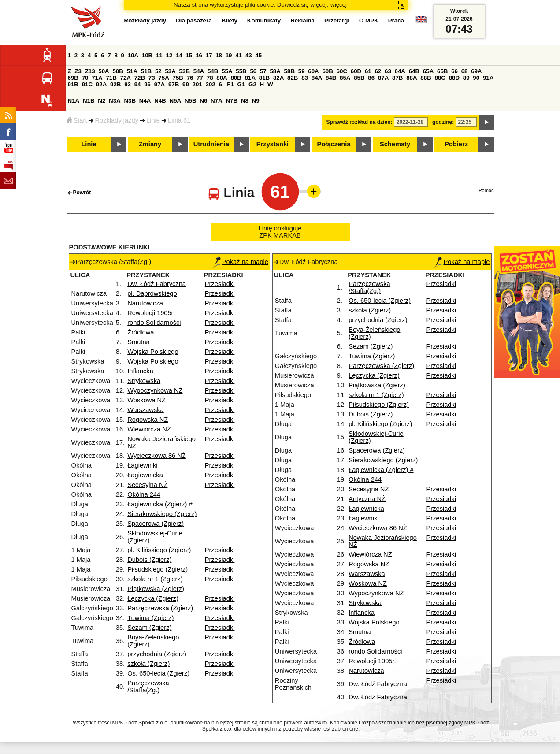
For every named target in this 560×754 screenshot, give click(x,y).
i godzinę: (441, 122)
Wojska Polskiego (153, 352)
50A (104, 71)
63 (388, 71)
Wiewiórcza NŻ (149, 429)
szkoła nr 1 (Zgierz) (155, 579)
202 (211, 84)
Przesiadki (220, 284)
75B (178, 78)
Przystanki (273, 144)
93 (128, 84)
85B (359, 78)
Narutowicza (145, 303)
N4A (145, 101)
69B (73, 78)
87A (383, 78)
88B (426, 78)
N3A (115, 101)
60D (356, 71)
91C (87, 84)
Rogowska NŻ (148, 420)
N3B (130, 101)
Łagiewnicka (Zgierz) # (160, 504)
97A (159, 84)
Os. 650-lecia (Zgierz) (158, 673)
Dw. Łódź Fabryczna (157, 284)
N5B (191, 101)
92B (115, 84)
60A (313, 71)
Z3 (78, 71)
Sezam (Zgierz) (149, 628)
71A (97, 78)
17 (209, 55)
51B (146, 71)
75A (163, 78)
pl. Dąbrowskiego (152, 293)
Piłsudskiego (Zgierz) (158, 569)
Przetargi (337, 20)
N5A (176, 101)
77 (200, 78)
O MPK (369, 20)
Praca (396, 20)
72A (126, 78)
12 (169, 55)
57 (263, 71)
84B (331, 78)
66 (454, 71)
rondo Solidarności (154, 323)
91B (73, 84)
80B (236, 78)
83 (305, 78)
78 (210, 78)
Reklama (302, 20)
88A (412, 78)
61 (368, 71)
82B (293, 78)
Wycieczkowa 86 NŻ (157, 456)
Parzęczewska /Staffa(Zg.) (148, 687)
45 (258, 55)
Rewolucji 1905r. (151, 313)
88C (440, 78)
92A (101, 84)
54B (213, 71)
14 (179, 55)
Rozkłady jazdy (117, 120)
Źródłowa (141, 332)
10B (147, 55)
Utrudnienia (211, 144)
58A (275, 71)
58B (289, 71)
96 (147, 84)
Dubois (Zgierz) (149, 560)
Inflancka (140, 371)
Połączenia (334, 144)
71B (111, 78)
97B (174, 84)
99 (186, 84)
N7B (232, 101)
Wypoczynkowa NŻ (155, 390)
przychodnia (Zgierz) (157, 654)
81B (264, 78)
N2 (102, 101)
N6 (203, 101)
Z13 (90, 71)
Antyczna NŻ (367, 499)
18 (219, 55)
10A (133, 55)
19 (229, 55)
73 (152, 78)
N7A (217, 101)
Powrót (82, 193)
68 (465, 71)
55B (241, 71)
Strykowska (144, 381)
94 (138, 84)
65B (442, 71)
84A (317, 78)
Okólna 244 (144, 494)
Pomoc (486, 190)
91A (488, 78)
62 (378, 71)
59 (302, 71)
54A (199, 71)
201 (197, 84)
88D (454, 78)
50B (118, 71)
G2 (252, 84)
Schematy (395, 144)
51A (132, 71)
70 (85, 78)
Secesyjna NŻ (147, 485)
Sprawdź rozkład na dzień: (360, 122)
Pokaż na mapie (241, 262)
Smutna (139, 342)
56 (253, 71)
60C (342, 71)
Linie (153, 120)
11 (159, 55)
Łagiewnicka (145, 475)
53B (185, 71)
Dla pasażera (194, 20)
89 (466, 78)
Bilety (230, 20)
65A (428, 71)
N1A (74, 101)
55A (227, 71)
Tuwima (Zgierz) (150, 618)
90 (476, 78)
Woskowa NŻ (146, 400)
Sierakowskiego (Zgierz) (162, 514)
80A (222, 78)
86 (371, 78)
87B (397, 78)
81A (250, 78)
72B (140, 78)
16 (199, 55)
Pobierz (456, 144)
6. (221, 84)
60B (327, 71)
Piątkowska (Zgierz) (156, 589)
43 (249, 55)
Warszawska (146, 410)
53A (170, 71)
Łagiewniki (142, 465)
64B (414, 71)
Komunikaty (264, 20)
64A (400, 71)
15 (189, 55)
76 (190, 78)
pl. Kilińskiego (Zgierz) (159, 550)
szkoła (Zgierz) (148, 664)
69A (476, 71)
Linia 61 (179, 120)
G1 (241, 84)
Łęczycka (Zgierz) (153, 598)
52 (158, 71)
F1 (230, 84)
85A (345, 78)
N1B (89, 101)
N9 (256, 101)
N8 (245, 101)
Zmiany (150, 144)
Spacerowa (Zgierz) (156, 524)
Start (77, 120)
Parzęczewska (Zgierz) (160, 608)
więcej (339, 5)
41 (239, 55)
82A (278, 78)
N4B (160, 101)
